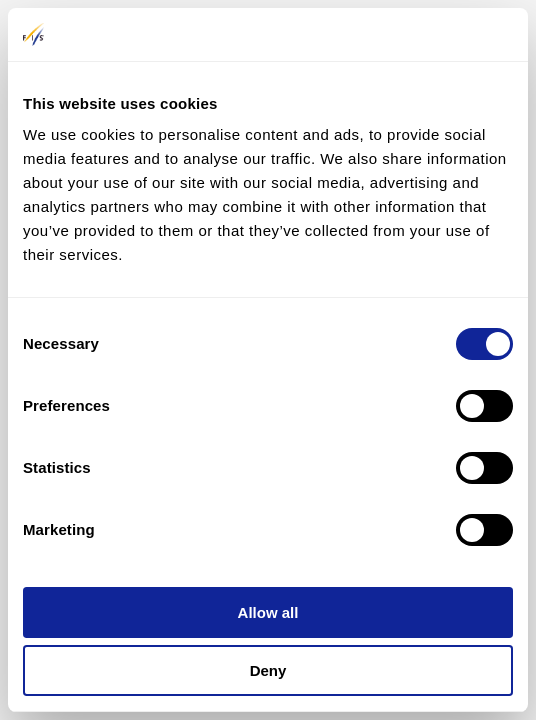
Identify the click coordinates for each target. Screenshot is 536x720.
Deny (268, 670)
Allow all (268, 612)
